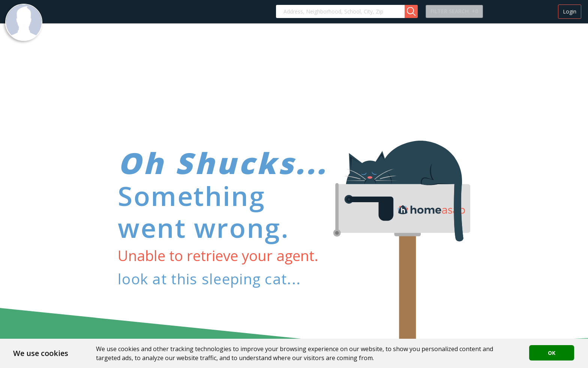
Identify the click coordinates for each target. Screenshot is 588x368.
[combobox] (340, 11)
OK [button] (552, 353)
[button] (411, 11)
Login (570, 11)
